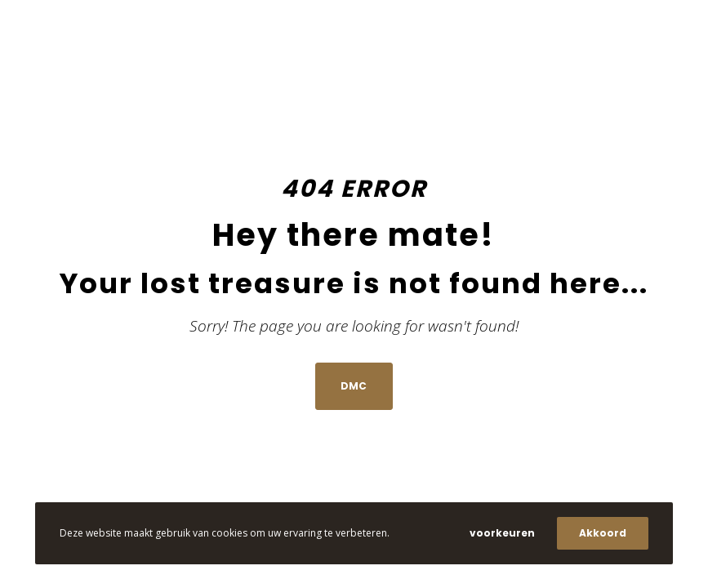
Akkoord (603, 533)
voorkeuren (502, 533)
